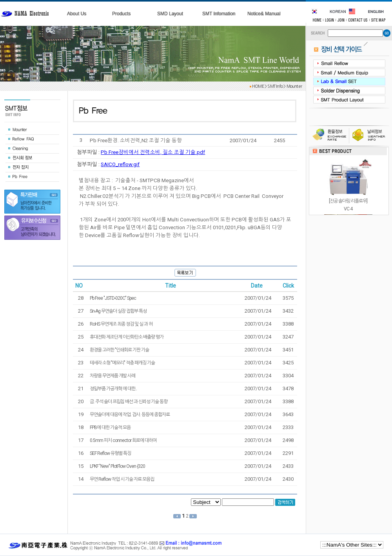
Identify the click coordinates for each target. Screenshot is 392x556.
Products (121, 14)
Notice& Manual (264, 14)
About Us (77, 14)
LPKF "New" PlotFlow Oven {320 (117, 466)
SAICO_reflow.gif (120, 164)
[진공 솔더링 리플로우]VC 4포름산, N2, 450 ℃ (348, 209)
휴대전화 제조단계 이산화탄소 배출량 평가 (127, 337)
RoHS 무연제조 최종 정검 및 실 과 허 (121, 324)
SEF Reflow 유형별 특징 (110, 453)
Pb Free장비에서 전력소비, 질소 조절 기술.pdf (153, 152)
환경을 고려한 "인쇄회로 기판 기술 (119, 350)
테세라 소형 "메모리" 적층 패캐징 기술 (122, 363)
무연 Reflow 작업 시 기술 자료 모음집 (122, 479)
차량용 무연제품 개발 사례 (113, 376)
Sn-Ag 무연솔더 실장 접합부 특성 (118, 311)
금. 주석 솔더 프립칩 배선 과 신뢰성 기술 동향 (129, 402)
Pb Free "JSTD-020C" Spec (113, 298)
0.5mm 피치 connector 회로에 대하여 (123, 440)
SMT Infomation (219, 14)
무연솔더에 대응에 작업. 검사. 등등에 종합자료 (130, 415)
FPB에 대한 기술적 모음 (110, 427)
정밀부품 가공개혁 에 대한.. (113, 389)
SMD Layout (170, 14)
